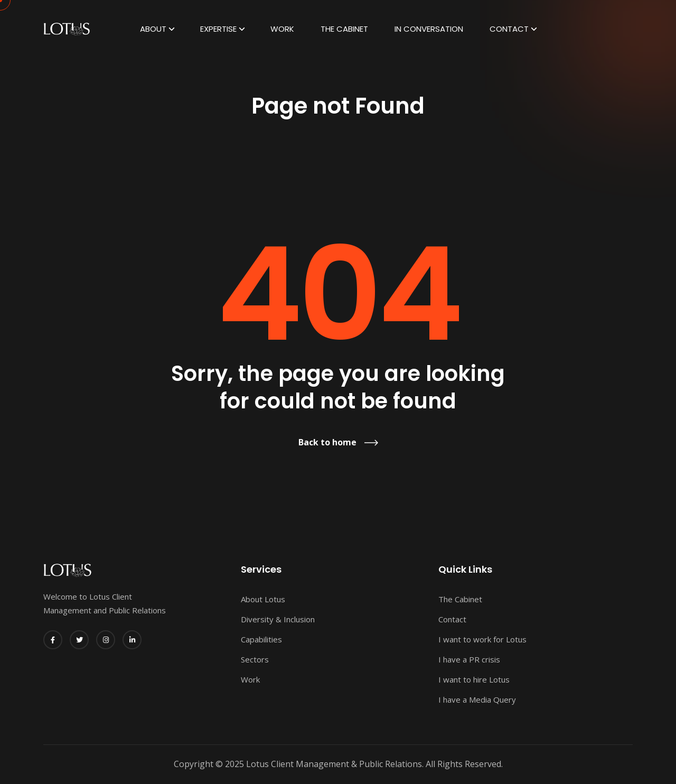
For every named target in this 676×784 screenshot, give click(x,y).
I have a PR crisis (469, 659)
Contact (509, 29)
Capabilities (261, 639)
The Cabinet (344, 29)
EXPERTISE (218, 29)
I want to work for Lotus (482, 639)
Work (282, 29)
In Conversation (429, 29)
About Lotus (263, 599)
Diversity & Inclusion (278, 619)
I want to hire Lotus (474, 679)
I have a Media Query (477, 699)
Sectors (255, 659)
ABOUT (153, 29)
